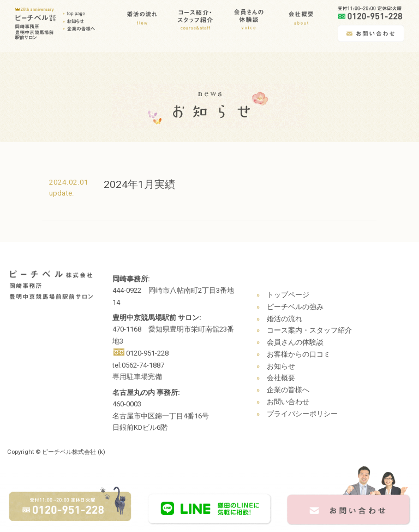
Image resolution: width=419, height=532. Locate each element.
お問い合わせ (288, 402)
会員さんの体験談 (295, 342)
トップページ (288, 295)
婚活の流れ (285, 319)
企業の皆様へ (288, 390)
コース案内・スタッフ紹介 (309, 330)
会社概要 (281, 378)
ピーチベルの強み (295, 307)
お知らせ (281, 366)
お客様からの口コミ (299, 354)
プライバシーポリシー (302, 414)
